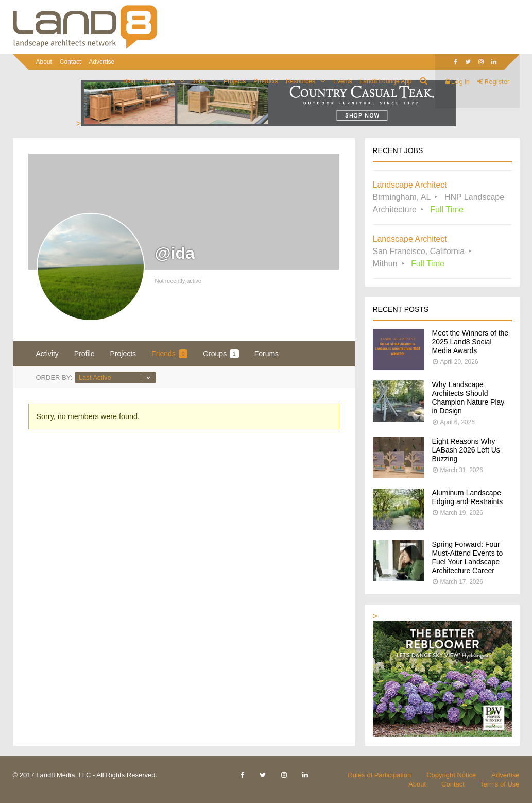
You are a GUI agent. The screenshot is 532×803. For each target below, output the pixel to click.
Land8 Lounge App (386, 81)
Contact (70, 62)
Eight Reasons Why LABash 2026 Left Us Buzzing (466, 450)
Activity (47, 354)
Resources (301, 81)
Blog (129, 81)
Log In (458, 82)
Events (343, 81)
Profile (84, 354)
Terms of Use (500, 784)
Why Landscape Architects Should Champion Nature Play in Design (468, 398)
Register (493, 82)
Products (265, 81)
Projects (235, 81)
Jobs (199, 81)
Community (159, 81)
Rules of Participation (379, 775)
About (44, 62)
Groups (221, 354)
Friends (169, 354)
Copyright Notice (451, 775)
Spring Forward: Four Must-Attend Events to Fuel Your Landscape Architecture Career (468, 557)
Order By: (54, 378)
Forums (267, 354)
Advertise (101, 62)
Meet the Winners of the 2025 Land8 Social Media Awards (470, 342)
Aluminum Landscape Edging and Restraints (468, 497)
